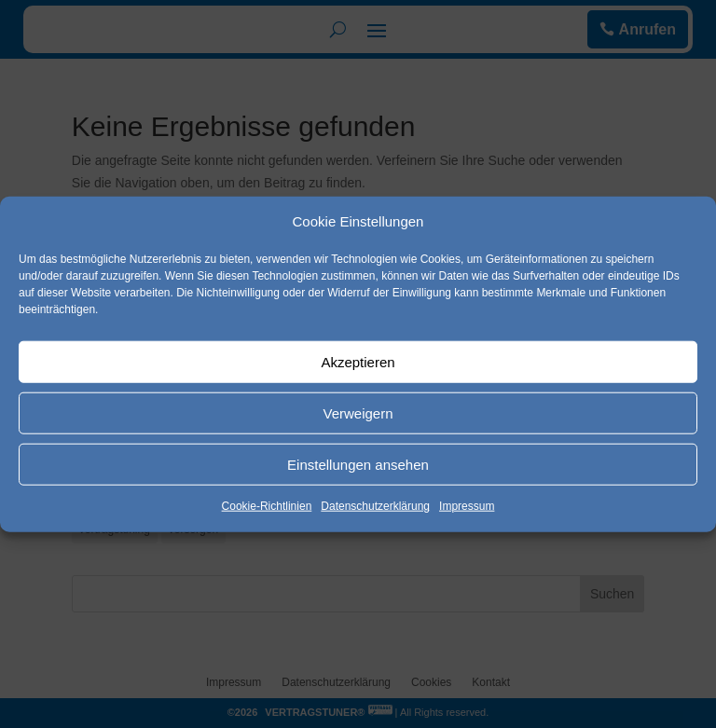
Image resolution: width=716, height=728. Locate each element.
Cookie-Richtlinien (267, 506)
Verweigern (358, 413)
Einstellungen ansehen (358, 465)
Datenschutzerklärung (375, 506)
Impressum (467, 506)
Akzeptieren (358, 362)
